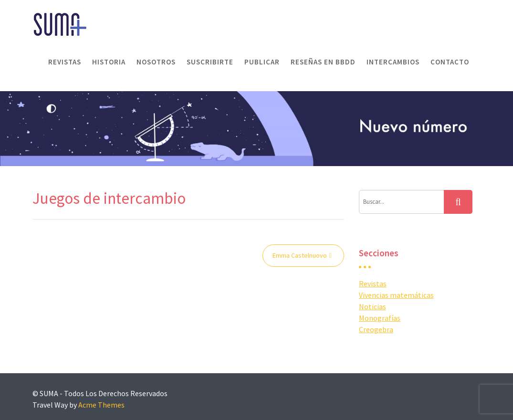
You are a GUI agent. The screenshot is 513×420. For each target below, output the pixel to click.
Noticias (372, 306)
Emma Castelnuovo (300, 255)
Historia (109, 62)
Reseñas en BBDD (323, 62)
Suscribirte (210, 62)
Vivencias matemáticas (396, 295)
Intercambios (393, 62)
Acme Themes (101, 405)
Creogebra (376, 329)
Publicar (262, 62)
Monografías (380, 318)
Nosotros (156, 62)
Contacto (450, 62)
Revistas (65, 62)
